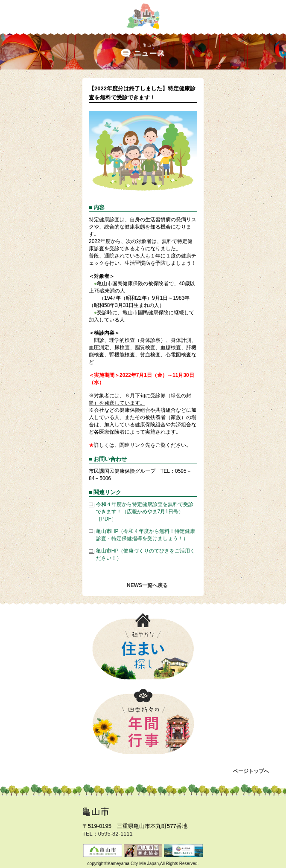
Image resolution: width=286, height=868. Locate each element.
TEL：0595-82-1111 (108, 834)
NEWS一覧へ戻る (147, 585)
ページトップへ (251, 771)
